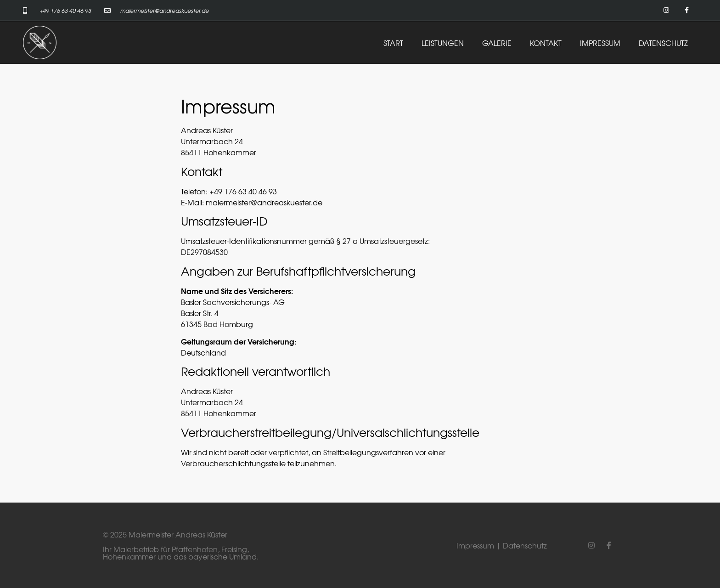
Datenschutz (525, 545)
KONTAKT (546, 43)
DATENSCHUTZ (663, 43)
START (393, 43)
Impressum (475, 545)
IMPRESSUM (600, 43)
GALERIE (497, 43)
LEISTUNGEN (443, 43)
